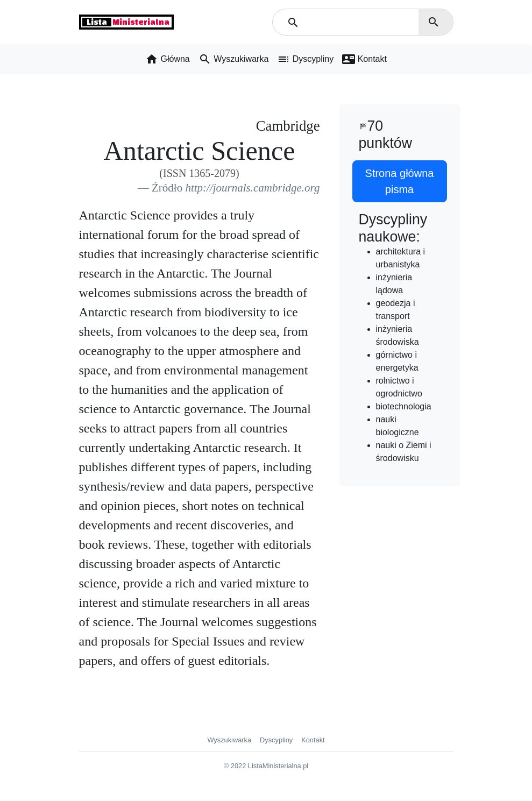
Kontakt (313, 740)
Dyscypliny (276, 740)
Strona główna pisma (400, 181)
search (434, 22)
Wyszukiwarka (229, 740)
